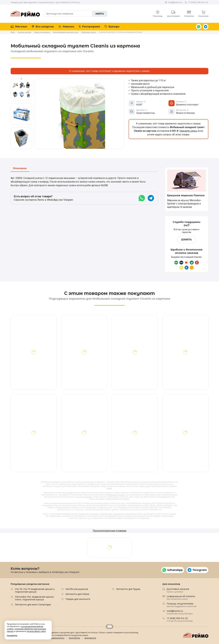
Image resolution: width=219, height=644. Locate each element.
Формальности (56, 638)
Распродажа (89, 27)
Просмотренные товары (109, 531)
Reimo (25, 14)
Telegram (206, 27)
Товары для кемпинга (78, 599)
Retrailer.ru (109, 627)
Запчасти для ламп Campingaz (33, 605)
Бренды (112, 27)
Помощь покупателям (182, 605)
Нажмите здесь (188, 131)
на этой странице (84, 497)
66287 (70, 493)
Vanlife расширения (77, 589)
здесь (109, 488)
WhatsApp (199, 27)
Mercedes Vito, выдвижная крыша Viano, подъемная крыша (34, 598)
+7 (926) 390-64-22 (198, 2)
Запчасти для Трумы (128, 589)
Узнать (186, 240)
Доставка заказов (178, 590)
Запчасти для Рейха (77, 594)
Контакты (74, 638)
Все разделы (43, 27)
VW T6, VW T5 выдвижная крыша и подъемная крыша (35, 590)
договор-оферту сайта (36, 631)
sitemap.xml (90, 638)
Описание (20, 168)
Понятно (12, 636)
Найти (100, 14)
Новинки (66, 27)
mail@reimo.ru (175, 2)
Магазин (19, 27)
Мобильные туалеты (116, 495)
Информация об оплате (181, 597)
